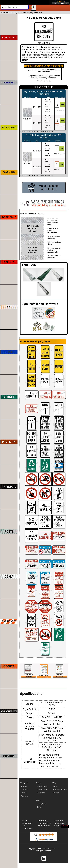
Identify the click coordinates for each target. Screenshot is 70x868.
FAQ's (55, 797)
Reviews (24, 803)
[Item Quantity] (57, 105)
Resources (25, 807)
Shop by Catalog (42, 797)
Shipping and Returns (60, 800)
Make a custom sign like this (49, 187)
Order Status (41, 803)
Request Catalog (43, 800)
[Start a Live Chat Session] (65, 826)
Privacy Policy (42, 815)
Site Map (56, 803)
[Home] (11, 2)
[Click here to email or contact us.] (60, 2)
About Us (24, 797)
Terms (39, 818)
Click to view (28, 686)
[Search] (15, 7)
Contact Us (25, 800)
